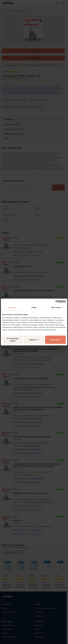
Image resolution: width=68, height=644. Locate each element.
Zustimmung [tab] (12, 307)
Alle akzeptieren (55, 340)
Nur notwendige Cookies (13, 340)
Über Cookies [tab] (56, 307)
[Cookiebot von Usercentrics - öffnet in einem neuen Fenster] (57, 302)
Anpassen (34, 340)
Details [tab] (34, 307)
